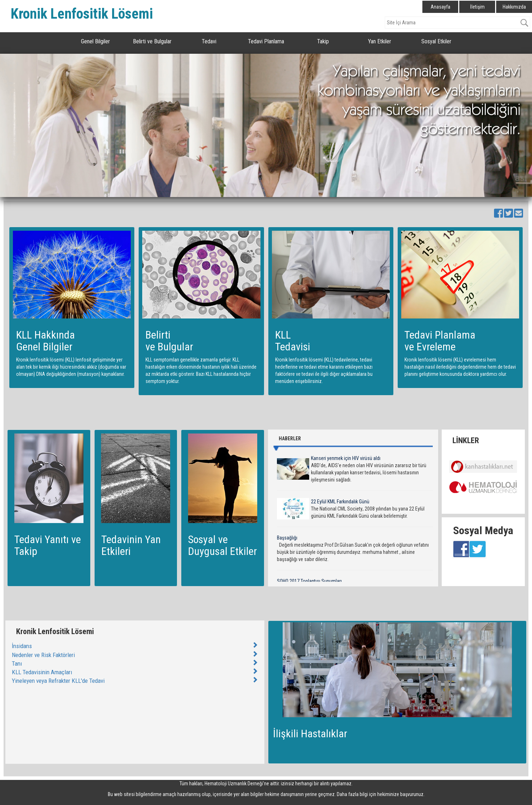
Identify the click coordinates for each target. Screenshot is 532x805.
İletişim (477, 7)
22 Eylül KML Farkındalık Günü (340, 502)
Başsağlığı (287, 538)
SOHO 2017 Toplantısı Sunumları (309, 581)
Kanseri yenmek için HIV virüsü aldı (346, 458)
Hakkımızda (514, 7)
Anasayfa (440, 7)
